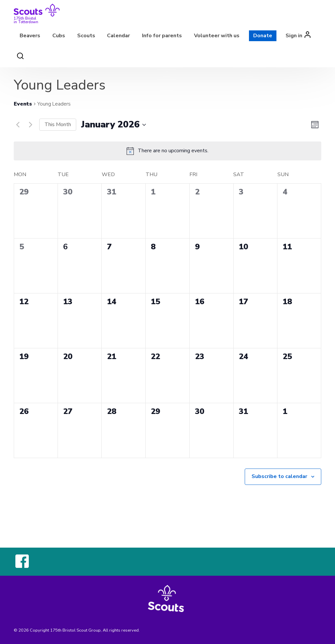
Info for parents (162, 36)
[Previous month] (18, 125)
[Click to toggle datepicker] (114, 125)
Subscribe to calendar (279, 476)
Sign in (294, 36)
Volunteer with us (217, 36)
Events (23, 104)
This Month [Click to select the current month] (58, 124)
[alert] (173, 151)
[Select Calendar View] (315, 125)
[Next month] (30, 125)
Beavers (30, 36)
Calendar (118, 36)
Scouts (86, 36)
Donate (263, 36)
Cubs (59, 36)
